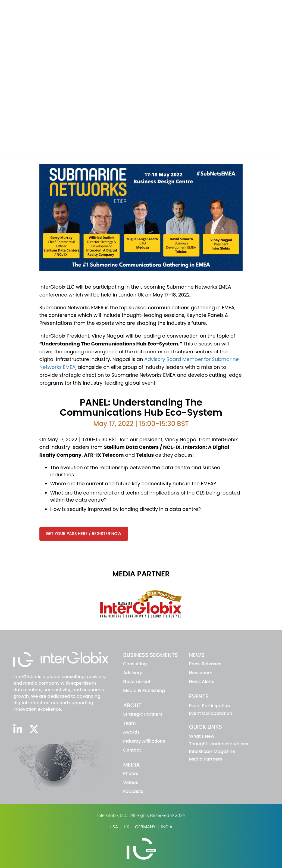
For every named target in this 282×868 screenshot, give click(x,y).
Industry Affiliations (144, 741)
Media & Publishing (144, 691)
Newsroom (201, 673)
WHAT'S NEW (178, 7)
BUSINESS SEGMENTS (151, 655)
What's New (202, 736)
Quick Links (206, 727)
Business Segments (140, 17)
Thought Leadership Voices (219, 744)
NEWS (197, 655)
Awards (131, 732)
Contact (132, 750)
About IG (183, 17)
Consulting (135, 664)
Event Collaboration (211, 713)
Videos (131, 782)
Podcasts (133, 791)
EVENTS (199, 696)
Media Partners (206, 759)
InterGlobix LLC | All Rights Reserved (134, 815)
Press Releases (205, 664)
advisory (133, 673)
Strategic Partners (143, 714)
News (212, 17)
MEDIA (131, 765)
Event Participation (210, 706)
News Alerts (202, 682)
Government (137, 682)
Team (129, 723)
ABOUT (132, 705)
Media (264, 17)
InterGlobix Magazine (212, 751)
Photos (131, 773)
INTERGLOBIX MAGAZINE (215, 7)
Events (238, 17)
